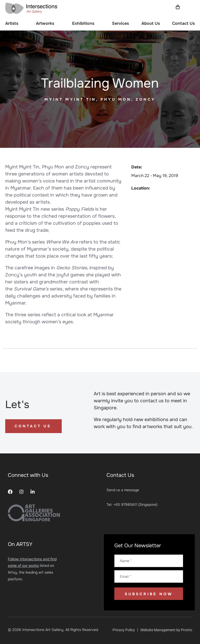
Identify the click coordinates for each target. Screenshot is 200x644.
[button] (191, 8)
